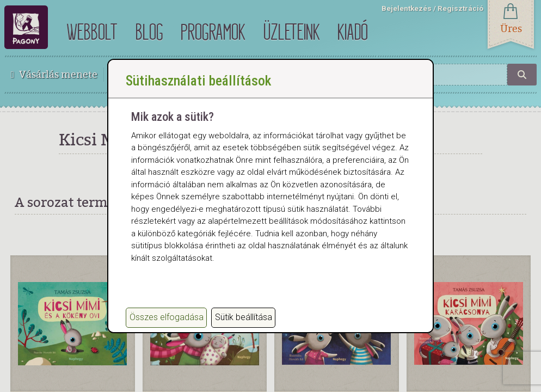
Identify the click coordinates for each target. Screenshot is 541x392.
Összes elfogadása (167, 317)
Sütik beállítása (244, 317)
